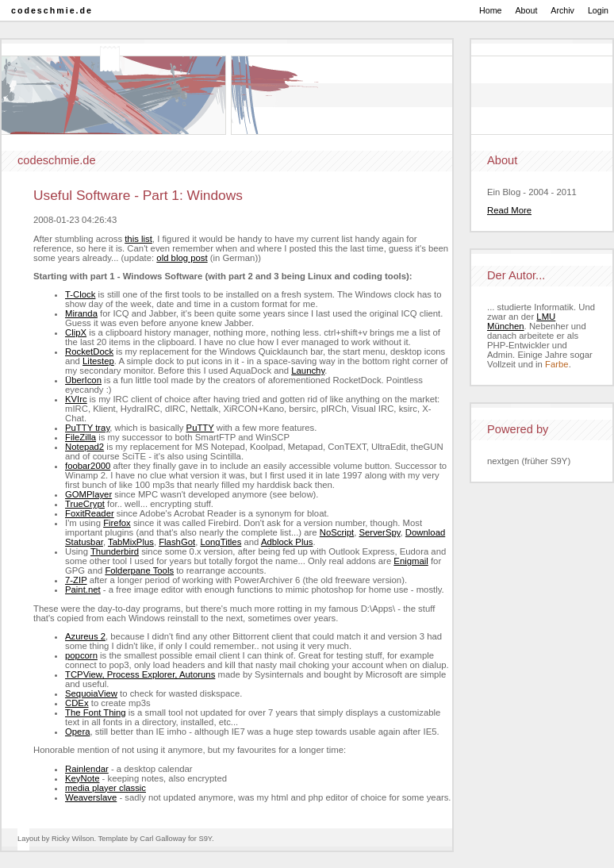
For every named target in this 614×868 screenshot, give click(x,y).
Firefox (117, 523)
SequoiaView (91, 693)
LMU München (521, 321)
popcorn (81, 655)
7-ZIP (76, 580)
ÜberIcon (83, 380)
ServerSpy (380, 532)
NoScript (337, 532)
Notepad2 (84, 447)
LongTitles (221, 542)
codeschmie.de (52, 10)
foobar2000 (88, 466)
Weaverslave (91, 797)
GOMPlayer (88, 494)
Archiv (562, 10)
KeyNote (82, 778)
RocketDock (89, 351)
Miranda (81, 313)
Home (490, 10)
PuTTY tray (87, 428)
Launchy (308, 371)
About (527, 10)
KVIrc (76, 399)
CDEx (77, 703)
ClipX (76, 332)
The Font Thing (96, 712)
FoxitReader (90, 513)
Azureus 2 (85, 636)
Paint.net (83, 590)
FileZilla (81, 437)
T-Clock (80, 294)
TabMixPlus (131, 542)
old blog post (182, 258)
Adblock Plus (287, 542)
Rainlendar (87, 769)
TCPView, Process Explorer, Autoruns (140, 674)
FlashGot (177, 542)
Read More (509, 210)
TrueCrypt (85, 504)
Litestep (98, 361)
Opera (77, 732)
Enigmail (411, 561)
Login (598, 10)
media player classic (106, 788)
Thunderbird (115, 551)
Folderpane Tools (139, 570)
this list (138, 239)
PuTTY (200, 428)
